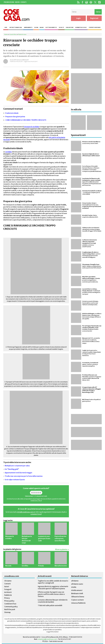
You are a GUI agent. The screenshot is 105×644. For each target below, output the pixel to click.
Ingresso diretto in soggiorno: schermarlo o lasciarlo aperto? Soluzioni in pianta (53, 588)
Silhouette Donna (78, 597)
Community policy (11, 607)
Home (6, 34)
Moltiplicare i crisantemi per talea (17, 466)
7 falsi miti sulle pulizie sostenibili (50, 605)
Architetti (8, 592)
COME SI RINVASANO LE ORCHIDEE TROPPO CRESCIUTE (26, 120)
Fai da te (61, 27)
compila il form (36, 514)
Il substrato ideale (12, 113)
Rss (78, 2)
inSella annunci (77, 590)
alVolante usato (77, 584)
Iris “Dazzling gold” (12, 469)
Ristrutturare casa (16, 27)
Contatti (7, 584)
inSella (74, 587)
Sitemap (7, 612)
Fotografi (8, 589)
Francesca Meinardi (22, 60)
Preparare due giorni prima (15, 117)
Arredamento (28, 27)
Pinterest (91, 2)
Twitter (95, 2)
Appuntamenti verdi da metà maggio (18, 473)
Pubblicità (8, 595)
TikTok (99, 2)
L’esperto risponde (95, 27)
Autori (7, 587)
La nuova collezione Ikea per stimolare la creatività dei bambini (53, 601)
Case (6, 27)
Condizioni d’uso (10, 604)
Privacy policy (9, 601)
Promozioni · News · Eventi (15, 2)
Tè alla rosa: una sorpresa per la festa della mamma (24, 476)
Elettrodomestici (51, 27)
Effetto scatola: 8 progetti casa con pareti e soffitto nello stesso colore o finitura (51, 594)
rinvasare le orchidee (32, 127)
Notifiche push (10, 609)
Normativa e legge (81, 27)
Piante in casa (22, 34)
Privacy (7, 598)
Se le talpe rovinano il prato (15, 480)
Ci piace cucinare (77, 600)
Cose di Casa (16, 15)
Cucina (36, 27)
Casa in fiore (70, 27)
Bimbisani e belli (77, 594)
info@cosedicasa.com (25, 512)
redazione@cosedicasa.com (47, 639)
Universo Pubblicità (78, 603)
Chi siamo (8, 581)
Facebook (82, 2)
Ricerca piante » (62, 549)
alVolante (75, 581)
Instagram (86, 2)
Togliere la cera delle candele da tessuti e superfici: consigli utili (53, 582)
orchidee (9, 152)
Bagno (42, 27)
